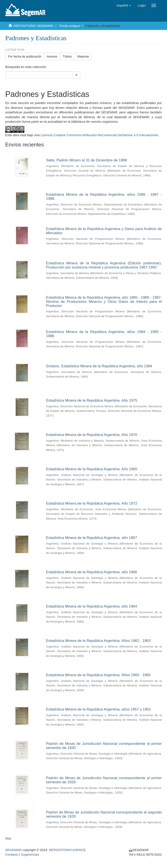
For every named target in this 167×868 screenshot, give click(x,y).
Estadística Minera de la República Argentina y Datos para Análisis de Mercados (104, 231)
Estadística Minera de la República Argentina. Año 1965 (92, 469)
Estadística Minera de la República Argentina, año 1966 (92, 572)
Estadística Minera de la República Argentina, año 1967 (92, 538)
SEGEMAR (13, 850)
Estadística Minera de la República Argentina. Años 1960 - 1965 (98, 675)
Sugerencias (30, 854)
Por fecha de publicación (25, 56)
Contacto (12, 854)
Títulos (67, 56)
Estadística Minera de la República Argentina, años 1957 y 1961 (99, 709)
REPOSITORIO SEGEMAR (33, 26)
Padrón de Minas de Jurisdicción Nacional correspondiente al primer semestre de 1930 (104, 746)
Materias (83, 56)
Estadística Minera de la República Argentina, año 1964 (92, 606)
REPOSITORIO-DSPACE (67, 850)
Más (8, 838)
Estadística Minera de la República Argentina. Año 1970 (92, 435)
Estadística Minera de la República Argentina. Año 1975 (92, 400)
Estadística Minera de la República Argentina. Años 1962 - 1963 (98, 641)
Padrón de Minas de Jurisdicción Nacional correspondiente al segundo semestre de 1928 (104, 814)
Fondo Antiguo (70, 26)
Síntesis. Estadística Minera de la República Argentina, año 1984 (99, 366)
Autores (52, 56)
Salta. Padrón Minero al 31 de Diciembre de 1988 (87, 160)
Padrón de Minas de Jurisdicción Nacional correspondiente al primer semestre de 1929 (104, 780)
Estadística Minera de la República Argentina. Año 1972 (92, 503)
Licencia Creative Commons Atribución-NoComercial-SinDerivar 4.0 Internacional (99, 135)
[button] (124, 5)
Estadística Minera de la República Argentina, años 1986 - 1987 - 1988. (104, 197)
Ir (76, 75)
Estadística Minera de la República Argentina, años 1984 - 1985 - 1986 (104, 334)
